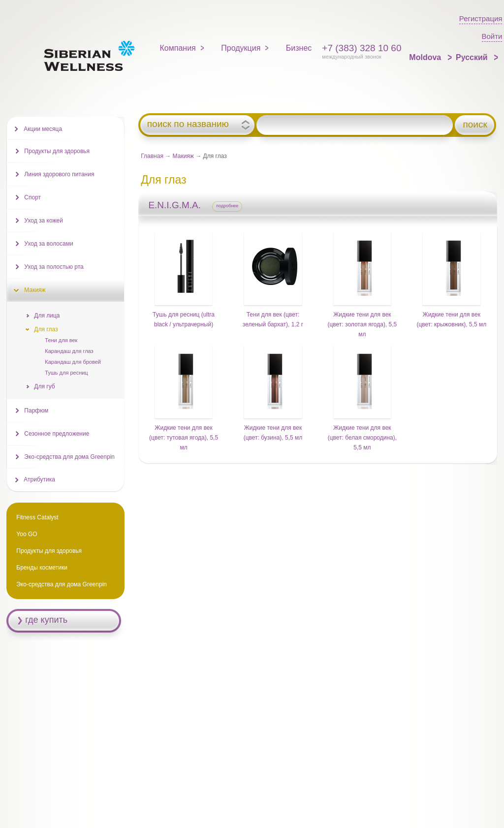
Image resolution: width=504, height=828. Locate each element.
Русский (473, 57)
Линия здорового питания (59, 174)
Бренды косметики (42, 568)
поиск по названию (188, 124)
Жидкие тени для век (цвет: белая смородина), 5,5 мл (362, 438)
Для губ (44, 386)
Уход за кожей (44, 221)
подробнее (227, 206)
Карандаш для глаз (69, 351)
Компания (178, 48)
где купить (46, 620)
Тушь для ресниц (66, 373)
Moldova (426, 57)
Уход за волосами (48, 244)
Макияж (183, 156)
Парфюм (36, 411)
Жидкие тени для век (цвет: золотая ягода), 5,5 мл (362, 324)
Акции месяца (43, 129)
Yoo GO (27, 534)
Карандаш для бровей (73, 362)
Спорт (32, 197)
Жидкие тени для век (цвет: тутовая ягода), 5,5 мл (184, 438)
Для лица (47, 316)
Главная (152, 156)
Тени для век (61, 340)
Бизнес (299, 48)
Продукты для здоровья (57, 151)
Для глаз (46, 329)
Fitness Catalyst (37, 517)
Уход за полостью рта (54, 267)
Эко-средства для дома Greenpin (69, 457)
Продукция (241, 48)
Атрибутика (39, 479)
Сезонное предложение (57, 434)
